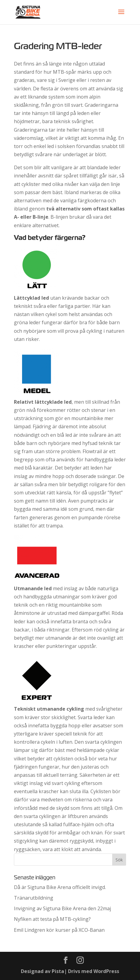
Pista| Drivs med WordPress (85, 971)
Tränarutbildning (34, 898)
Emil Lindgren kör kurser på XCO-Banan (59, 930)
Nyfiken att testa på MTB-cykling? (52, 919)
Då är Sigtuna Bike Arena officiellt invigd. (60, 887)
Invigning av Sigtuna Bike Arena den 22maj (62, 908)
